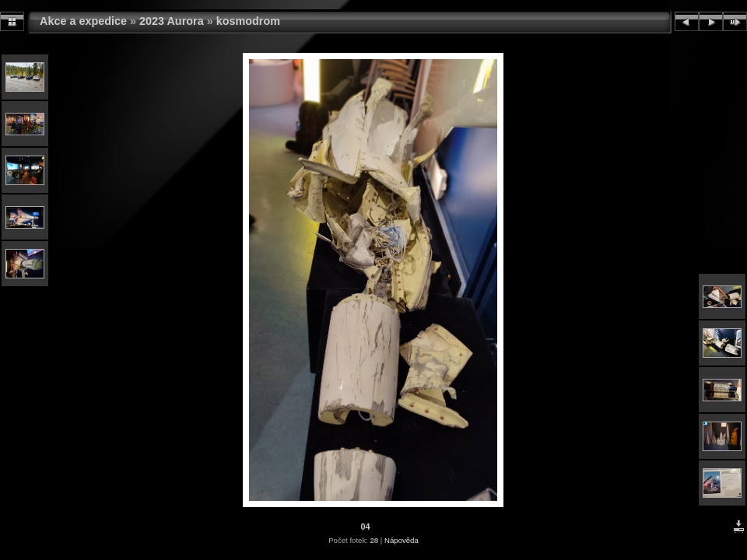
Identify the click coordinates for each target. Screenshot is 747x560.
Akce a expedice (83, 21)
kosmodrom (248, 21)
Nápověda (402, 540)
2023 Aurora (172, 21)
